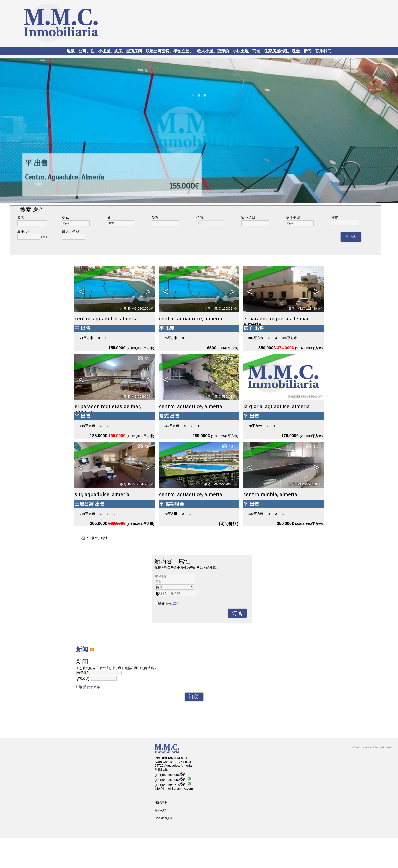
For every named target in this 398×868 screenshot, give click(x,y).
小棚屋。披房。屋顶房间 (120, 51)
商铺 (256, 51)
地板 (71, 51)
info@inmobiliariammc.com (174, 788)
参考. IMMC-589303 (218, 396)
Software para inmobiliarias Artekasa (372, 747)
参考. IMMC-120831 (218, 309)
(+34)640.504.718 (170, 785)
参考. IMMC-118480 (303, 309)
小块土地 (241, 51)
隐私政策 (172, 603)
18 (143, 271)
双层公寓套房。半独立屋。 (170, 51)
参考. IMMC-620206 (134, 309)
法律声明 (161, 802)
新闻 (308, 51)
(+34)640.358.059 (170, 780)
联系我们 (323, 51)
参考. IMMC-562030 (218, 484)
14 (227, 447)
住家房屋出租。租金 (282, 51)
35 (143, 447)
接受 (168, 603)
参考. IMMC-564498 (134, 484)
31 (143, 359)
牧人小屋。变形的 (213, 51)
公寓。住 (86, 51)
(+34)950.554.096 (170, 775)
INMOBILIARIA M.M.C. (171, 758)
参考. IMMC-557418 (303, 484)
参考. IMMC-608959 (134, 396)
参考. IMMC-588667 (303, 396)
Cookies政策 (164, 818)
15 (312, 271)
